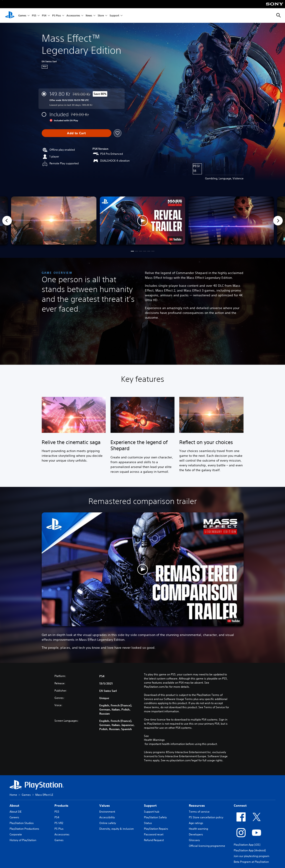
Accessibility (107, 817)
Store (101, 16)
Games (22, 16)
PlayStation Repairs (156, 829)
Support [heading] (150, 806)
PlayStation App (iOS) (247, 845)
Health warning (198, 829)
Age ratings (196, 823)
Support (114, 16)
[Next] (278, 221)
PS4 (44, 16)
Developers (196, 834)
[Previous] (7, 221)
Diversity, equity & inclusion (117, 829)
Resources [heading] (197, 806)
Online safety (108, 823)
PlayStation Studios (22, 823)
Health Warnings (154, 740)
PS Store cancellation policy (206, 817)
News (89, 16)
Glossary (194, 840)
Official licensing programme (207, 846)
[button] (142, 221)
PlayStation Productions (24, 829)
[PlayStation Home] (10, 15)
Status (148, 823)
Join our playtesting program (252, 856)
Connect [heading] (240, 806)
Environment (107, 812)
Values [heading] (105, 806)
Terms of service (199, 812)
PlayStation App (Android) (250, 850)
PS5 (34, 16)
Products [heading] (61, 806)
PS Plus (56, 16)
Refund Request (154, 840)
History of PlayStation (23, 840)
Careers (14, 817)
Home (13, 795)
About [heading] (14, 806)
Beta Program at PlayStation (251, 862)
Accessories (73, 16)
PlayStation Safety (155, 817)
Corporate (16, 834)
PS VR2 (59, 823)
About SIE (15, 812)
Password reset (154, 834)
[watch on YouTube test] (175, 239)
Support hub (152, 812)
